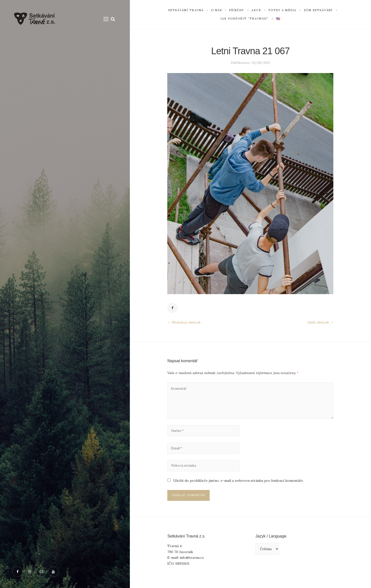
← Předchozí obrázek (184, 323)
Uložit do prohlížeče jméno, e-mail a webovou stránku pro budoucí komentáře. (239, 485)
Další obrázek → (320, 323)
